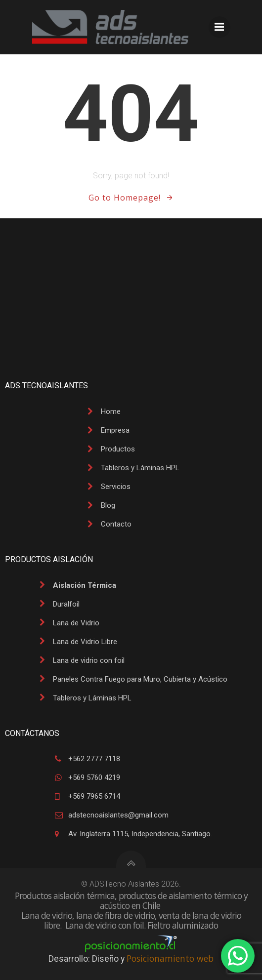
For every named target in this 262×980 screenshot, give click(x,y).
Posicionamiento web (170, 958)
